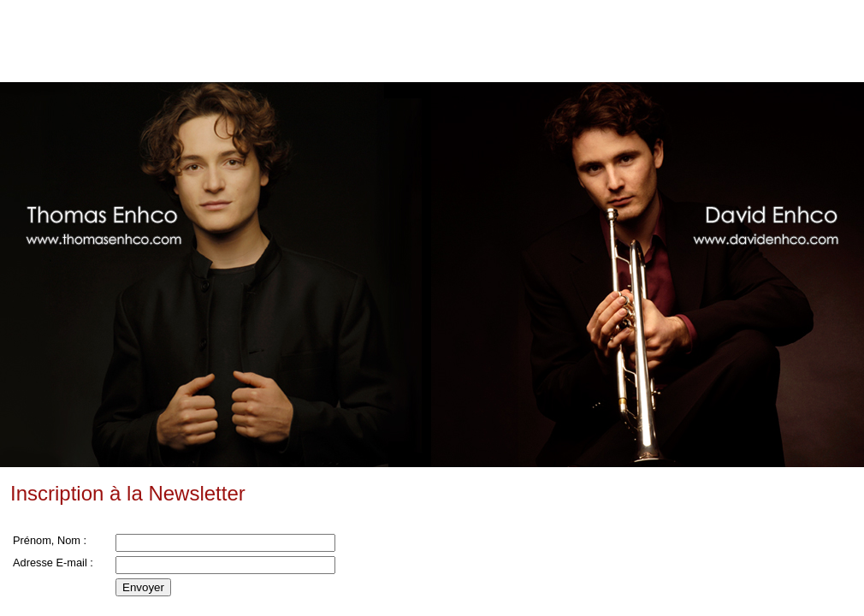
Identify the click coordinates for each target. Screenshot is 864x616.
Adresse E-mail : (53, 563)
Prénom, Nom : (50, 540)
